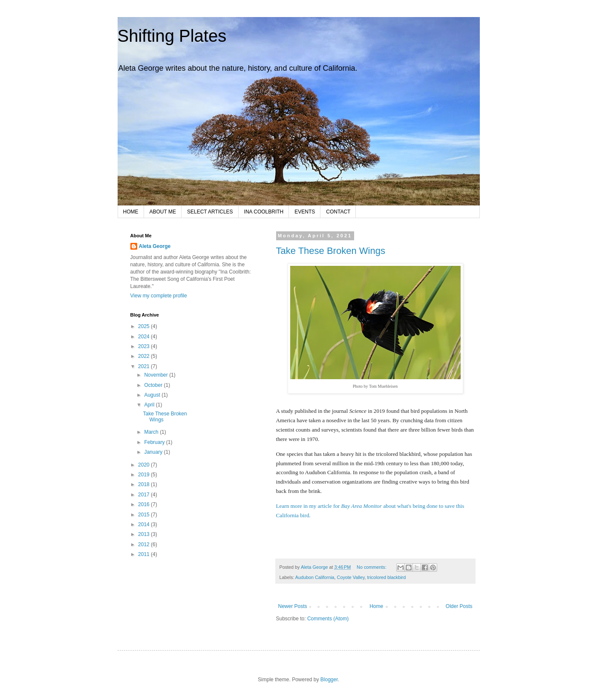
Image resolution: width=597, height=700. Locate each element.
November (157, 375)
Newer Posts (293, 606)
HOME (131, 212)
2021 (144, 366)
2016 (144, 504)
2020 (144, 465)
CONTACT (338, 212)
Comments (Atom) (328, 619)
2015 (144, 515)
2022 (144, 356)
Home (376, 606)
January (154, 452)
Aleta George (155, 246)
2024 (144, 337)
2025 (144, 326)
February (155, 442)
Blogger (329, 680)
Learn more (290, 506)
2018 (144, 484)
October (154, 385)
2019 (144, 475)
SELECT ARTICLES (210, 212)
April (150, 405)
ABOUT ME (163, 212)
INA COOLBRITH (264, 212)
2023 (144, 346)
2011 (144, 554)
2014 (144, 524)
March (152, 432)
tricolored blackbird (387, 577)
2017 (144, 495)
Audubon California (315, 577)
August (153, 395)
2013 (144, 534)
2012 (144, 544)
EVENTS (305, 212)
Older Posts (459, 606)
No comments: (372, 567)
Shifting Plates (172, 36)
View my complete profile (159, 296)
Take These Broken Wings (331, 251)
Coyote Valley (351, 577)
